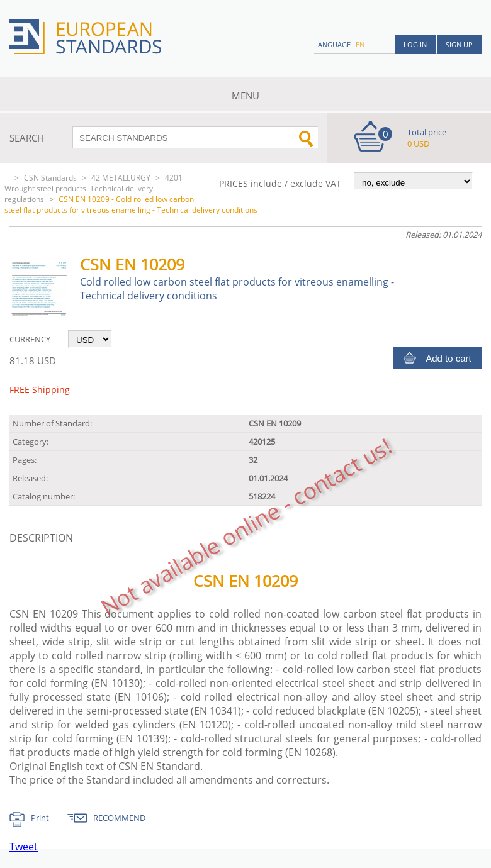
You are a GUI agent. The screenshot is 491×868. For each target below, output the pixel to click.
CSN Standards (50, 178)
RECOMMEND (119, 818)
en (360, 44)
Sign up (459, 44)
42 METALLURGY (121, 178)
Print (40, 818)
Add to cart (449, 358)
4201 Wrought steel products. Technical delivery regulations (93, 188)
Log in (415, 44)
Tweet (24, 847)
